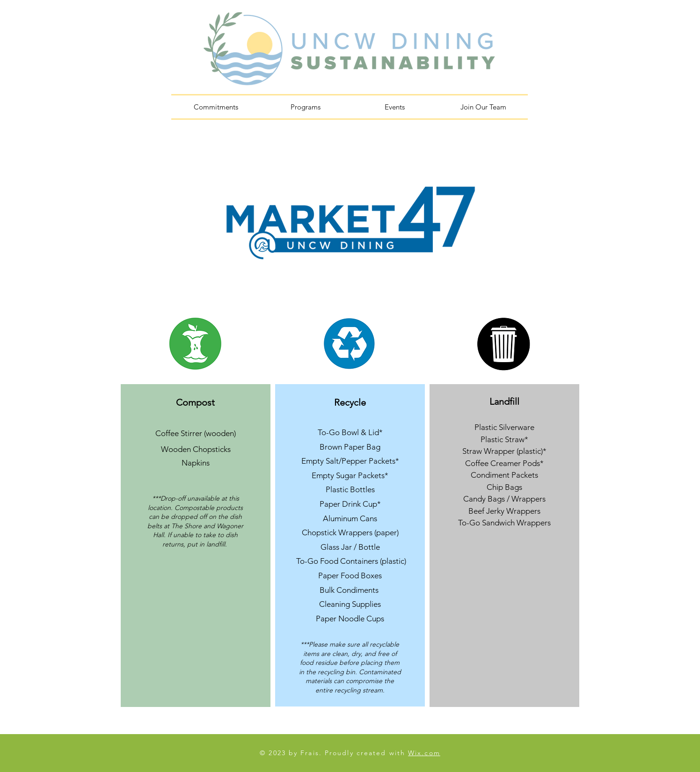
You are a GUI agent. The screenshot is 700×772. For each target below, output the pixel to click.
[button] (305, 107)
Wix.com (424, 753)
